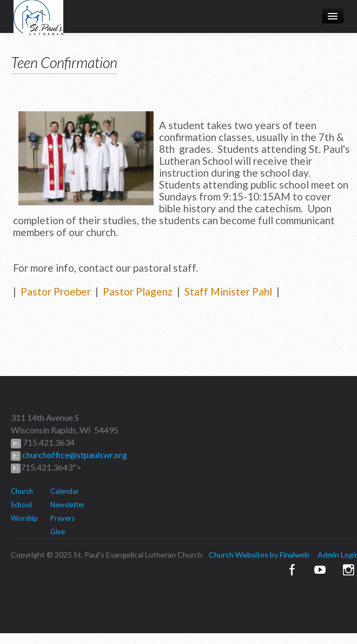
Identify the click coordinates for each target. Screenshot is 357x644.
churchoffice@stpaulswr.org (74, 455)
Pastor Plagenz (138, 291)
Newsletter (68, 505)
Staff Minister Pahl (228, 291)
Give (58, 532)
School (21, 505)
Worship (24, 518)
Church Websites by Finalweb (259, 555)
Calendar (65, 491)
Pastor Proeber (56, 291)
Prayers (62, 518)
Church (22, 491)
